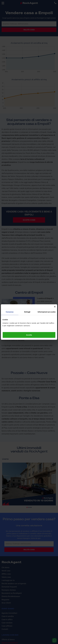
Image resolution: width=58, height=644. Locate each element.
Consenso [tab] (10, 312)
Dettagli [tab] (27, 312)
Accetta (29, 335)
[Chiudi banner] (55, 307)
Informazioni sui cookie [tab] (47, 312)
